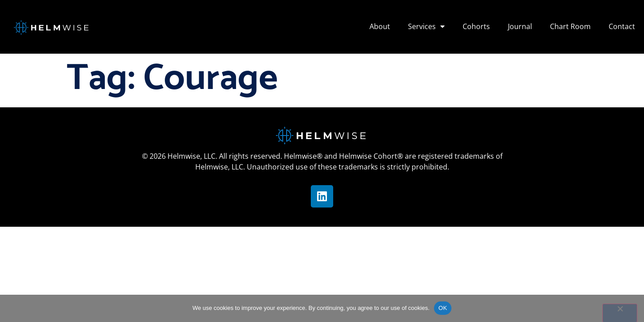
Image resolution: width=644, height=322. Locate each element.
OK (443, 308)
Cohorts (476, 26)
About (380, 26)
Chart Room (570, 26)
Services (426, 26)
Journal (520, 26)
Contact (622, 26)
